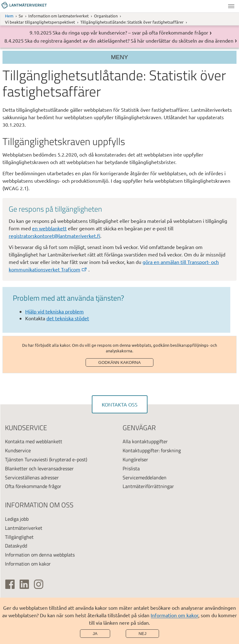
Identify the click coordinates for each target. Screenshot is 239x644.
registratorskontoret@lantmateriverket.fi (54, 236)
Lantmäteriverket (24, 528)
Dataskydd (16, 546)
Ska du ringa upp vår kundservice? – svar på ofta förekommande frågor (130, 32)
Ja (95, 634)
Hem (9, 16)
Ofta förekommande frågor (33, 486)
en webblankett (49, 228)
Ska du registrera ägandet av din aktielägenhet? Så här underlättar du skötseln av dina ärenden (129, 40)
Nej (142, 634)
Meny (231, 6)
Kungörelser (135, 459)
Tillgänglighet (19, 537)
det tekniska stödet (68, 318)
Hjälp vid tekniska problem (54, 311)
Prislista (131, 468)
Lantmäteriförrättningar (148, 486)
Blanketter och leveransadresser (39, 468)
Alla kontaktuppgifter (145, 441)
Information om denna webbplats (40, 555)
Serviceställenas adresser (32, 477)
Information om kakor (174, 615)
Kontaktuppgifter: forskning (152, 450)
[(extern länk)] (10, 584)
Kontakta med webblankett (34, 441)
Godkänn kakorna (119, 362)
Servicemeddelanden (145, 477)
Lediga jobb (17, 519)
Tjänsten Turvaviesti (26, 459)
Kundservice (18, 450)
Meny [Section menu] (120, 57)
